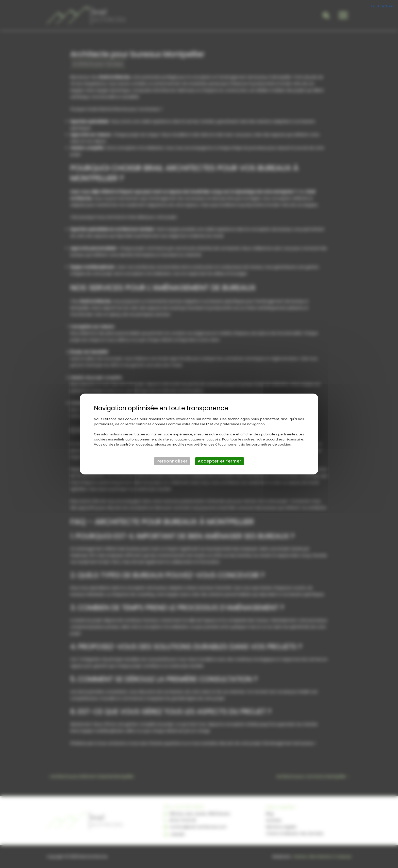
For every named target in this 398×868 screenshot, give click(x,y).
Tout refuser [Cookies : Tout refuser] (382, 6)
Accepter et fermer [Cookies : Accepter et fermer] (220, 461)
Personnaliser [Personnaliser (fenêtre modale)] (172, 461)
